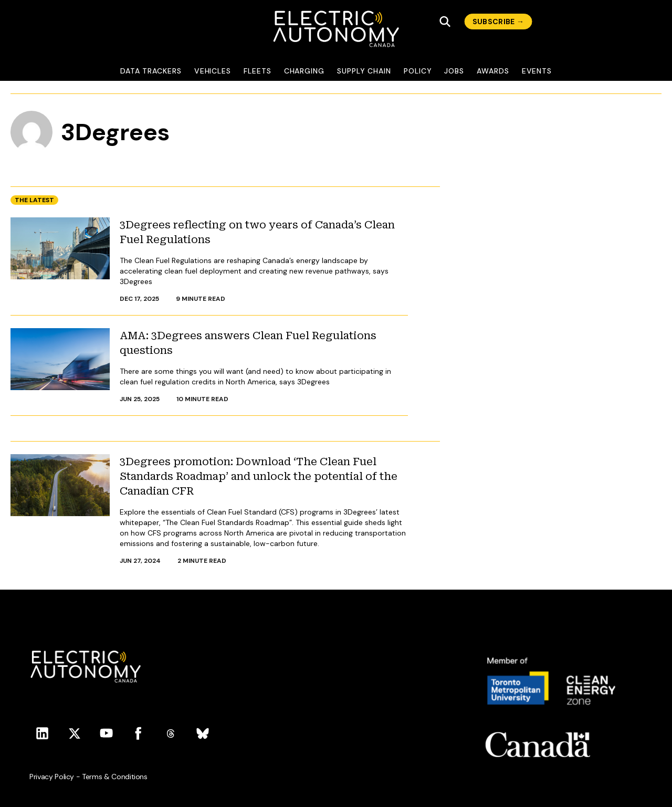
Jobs (454, 71)
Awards (493, 71)
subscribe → (498, 22)
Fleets (258, 71)
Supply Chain (364, 71)
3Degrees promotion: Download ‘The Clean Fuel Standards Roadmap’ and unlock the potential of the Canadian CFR (259, 476)
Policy (418, 71)
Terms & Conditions (115, 777)
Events (537, 71)
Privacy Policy (52, 777)
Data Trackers (151, 71)
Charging (304, 71)
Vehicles (213, 71)
